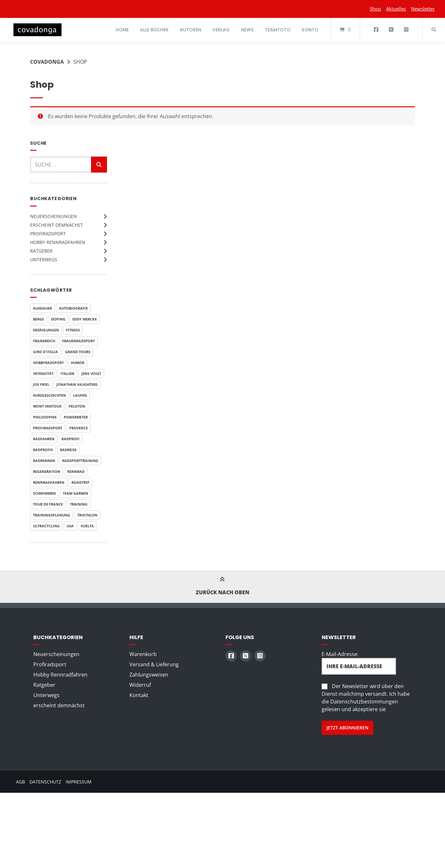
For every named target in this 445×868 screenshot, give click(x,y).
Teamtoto (278, 30)
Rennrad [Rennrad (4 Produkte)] (76, 471)
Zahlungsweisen (149, 675)
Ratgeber (41, 251)
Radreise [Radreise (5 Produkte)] (68, 450)
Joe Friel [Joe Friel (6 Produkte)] (41, 384)
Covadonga (47, 62)
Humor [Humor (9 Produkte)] (78, 363)
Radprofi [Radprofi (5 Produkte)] (70, 439)
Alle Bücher (154, 30)
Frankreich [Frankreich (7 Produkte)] (44, 341)
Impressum (79, 782)
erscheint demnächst (57, 225)
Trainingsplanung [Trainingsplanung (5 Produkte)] (52, 515)
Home (122, 30)
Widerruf (140, 685)
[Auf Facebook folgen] (376, 30)
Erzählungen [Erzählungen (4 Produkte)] (46, 330)
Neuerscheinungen (54, 216)
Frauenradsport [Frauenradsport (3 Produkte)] (78, 341)
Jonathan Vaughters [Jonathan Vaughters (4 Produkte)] (77, 384)
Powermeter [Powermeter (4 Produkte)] (76, 417)
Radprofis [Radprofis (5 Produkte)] (43, 450)
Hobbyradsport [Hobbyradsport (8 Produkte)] (48, 363)
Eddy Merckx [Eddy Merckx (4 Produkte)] (85, 319)
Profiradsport (48, 234)
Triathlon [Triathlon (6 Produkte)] (87, 515)
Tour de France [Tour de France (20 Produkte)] (48, 504)
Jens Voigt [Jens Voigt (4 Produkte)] (91, 373)
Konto (310, 30)
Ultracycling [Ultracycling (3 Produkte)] (46, 526)
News (247, 30)
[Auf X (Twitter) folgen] (391, 30)
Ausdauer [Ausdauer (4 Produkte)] (42, 308)
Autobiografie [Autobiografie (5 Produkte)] (73, 308)
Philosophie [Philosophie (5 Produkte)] (45, 417)
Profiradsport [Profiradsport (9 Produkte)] (48, 428)
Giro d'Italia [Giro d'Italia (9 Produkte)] (45, 352)
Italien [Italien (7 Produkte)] (67, 373)
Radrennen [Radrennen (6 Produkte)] (44, 461)
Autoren (190, 30)
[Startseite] (37, 30)
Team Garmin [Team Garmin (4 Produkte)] (75, 493)
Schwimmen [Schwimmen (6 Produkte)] (44, 493)
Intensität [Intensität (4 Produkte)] (43, 373)
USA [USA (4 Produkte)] (70, 526)
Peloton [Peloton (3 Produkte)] (77, 406)
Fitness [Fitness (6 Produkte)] (73, 330)
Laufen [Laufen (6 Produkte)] (80, 395)
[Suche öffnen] (434, 30)
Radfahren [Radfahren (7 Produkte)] (44, 439)
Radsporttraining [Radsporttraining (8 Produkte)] (80, 461)
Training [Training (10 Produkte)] (79, 504)
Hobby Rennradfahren (58, 242)
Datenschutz (45, 782)
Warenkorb (143, 654)
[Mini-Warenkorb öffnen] (345, 30)
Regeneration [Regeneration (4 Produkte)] (47, 471)
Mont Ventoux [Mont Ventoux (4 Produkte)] (47, 406)
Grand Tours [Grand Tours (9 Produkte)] (78, 352)
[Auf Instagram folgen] (406, 30)
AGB (21, 782)
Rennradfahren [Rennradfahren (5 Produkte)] (49, 482)
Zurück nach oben (222, 587)
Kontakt (139, 695)
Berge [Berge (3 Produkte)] (38, 319)
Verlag (221, 30)
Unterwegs (44, 260)
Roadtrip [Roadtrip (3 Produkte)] (80, 482)
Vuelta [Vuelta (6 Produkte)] (87, 526)
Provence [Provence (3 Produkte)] (78, 428)
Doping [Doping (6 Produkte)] (58, 319)
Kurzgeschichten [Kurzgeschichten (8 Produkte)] (49, 395)
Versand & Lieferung (154, 664)
